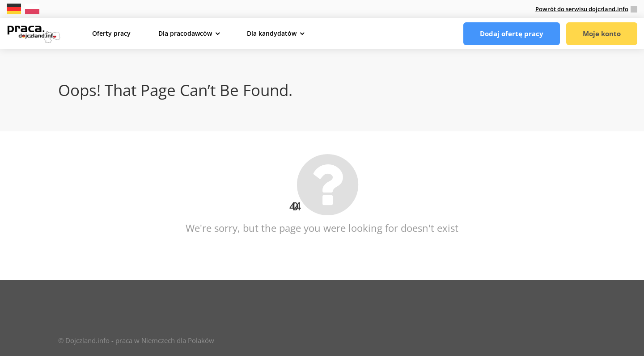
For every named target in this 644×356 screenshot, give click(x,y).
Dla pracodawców (185, 33)
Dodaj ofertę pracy (512, 34)
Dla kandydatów (272, 33)
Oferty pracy (111, 33)
